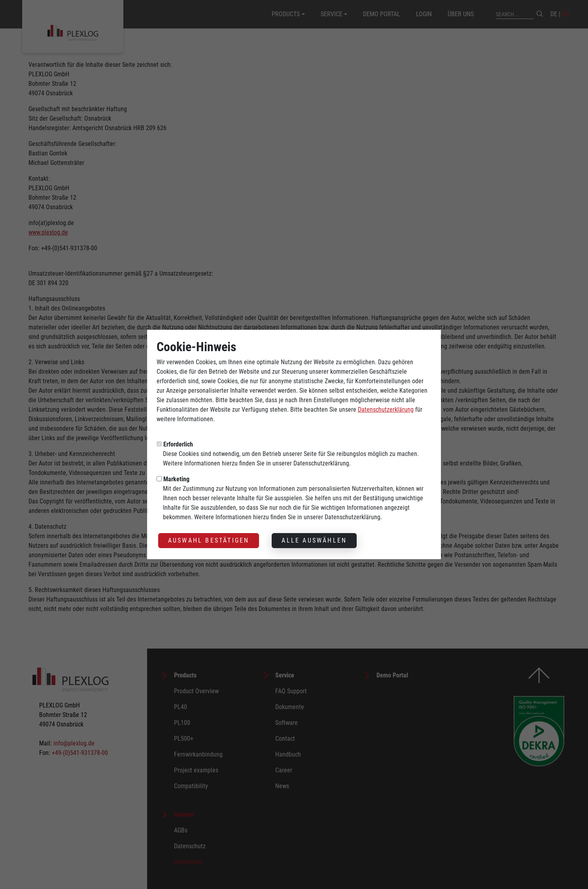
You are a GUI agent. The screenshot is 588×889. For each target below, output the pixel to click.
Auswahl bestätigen (209, 527)
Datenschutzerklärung (386, 396)
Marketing (176, 466)
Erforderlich (178, 431)
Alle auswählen (314, 527)
